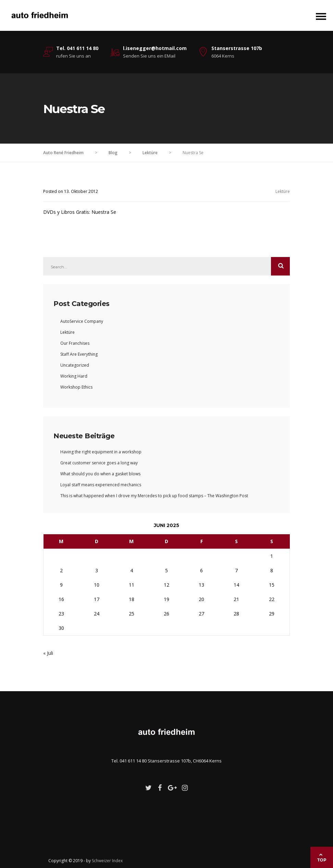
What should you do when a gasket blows (100, 474)
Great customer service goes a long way (99, 463)
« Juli (48, 653)
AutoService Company (82, 321)
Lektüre (283, 191)
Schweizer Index (107, 861)
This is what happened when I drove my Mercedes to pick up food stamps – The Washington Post (154, 496)
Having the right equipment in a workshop (101, 452)
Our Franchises (75, 343)
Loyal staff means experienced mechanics (101, 485)
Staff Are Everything (79, 354)
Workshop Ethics (76, 387)
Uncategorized (75, 365)
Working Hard (74, 376)
